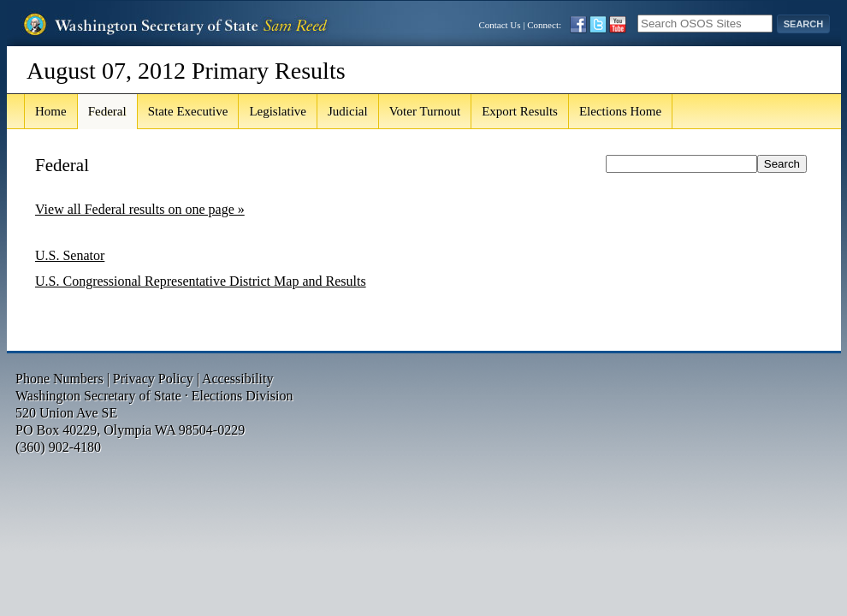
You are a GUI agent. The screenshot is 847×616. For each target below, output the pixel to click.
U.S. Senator (70, 255)
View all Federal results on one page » (140, 209)
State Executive (188, 111)
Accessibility (238, 379)
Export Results (520, 111)
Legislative (278, 111)
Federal (107, 111)
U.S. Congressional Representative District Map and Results (201, 281)
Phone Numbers (59, 379)
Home (51, 111)
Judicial (348, 111)
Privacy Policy (153, 379)
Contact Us (499, 25)
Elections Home (620, 111)
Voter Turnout (425, 111)
